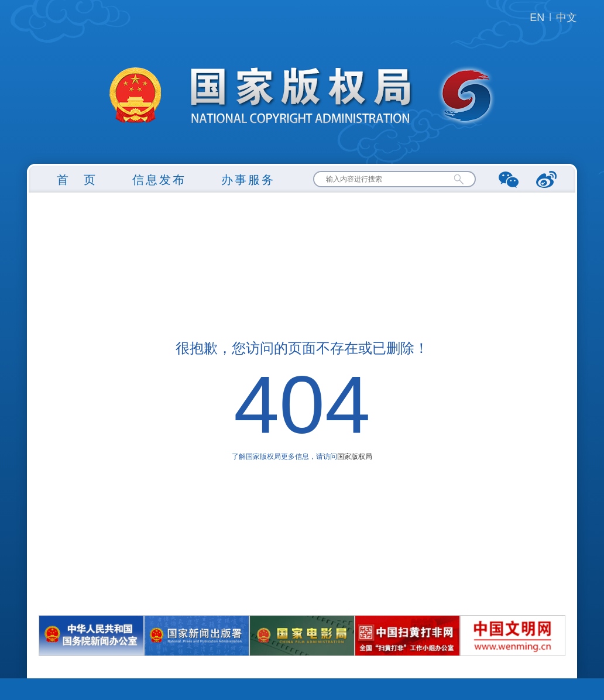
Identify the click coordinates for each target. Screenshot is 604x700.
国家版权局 (355, 457)
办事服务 (248, 180)
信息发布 (159, 180)
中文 (567, 18)
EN (537, 18)
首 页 (77, 180)
